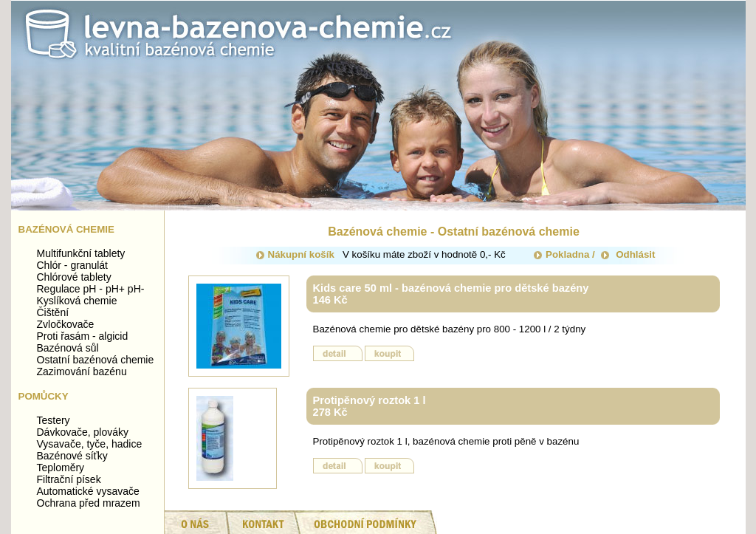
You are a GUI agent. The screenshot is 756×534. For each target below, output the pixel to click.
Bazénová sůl (68, 348)
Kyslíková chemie (77, 301)
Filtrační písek (69, 479)
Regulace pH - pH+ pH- (91, 289)
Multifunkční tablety (81, 253)
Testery (54, 420)
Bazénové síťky (72, 456)
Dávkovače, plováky (83, 432)
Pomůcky (44, 396)
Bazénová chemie (66, 229)
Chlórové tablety (74, 277)
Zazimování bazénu (82, 372)
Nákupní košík (295, 254)
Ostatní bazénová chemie (96, 360)
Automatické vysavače (88, 491)
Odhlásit (628, 254)
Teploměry (61, 468)
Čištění (53, 312)
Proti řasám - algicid (83, 336)
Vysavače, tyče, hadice (90, 444)
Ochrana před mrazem (89, 503)
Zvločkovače (66, 324)
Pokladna (561, 254)
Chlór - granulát (73, 265)
